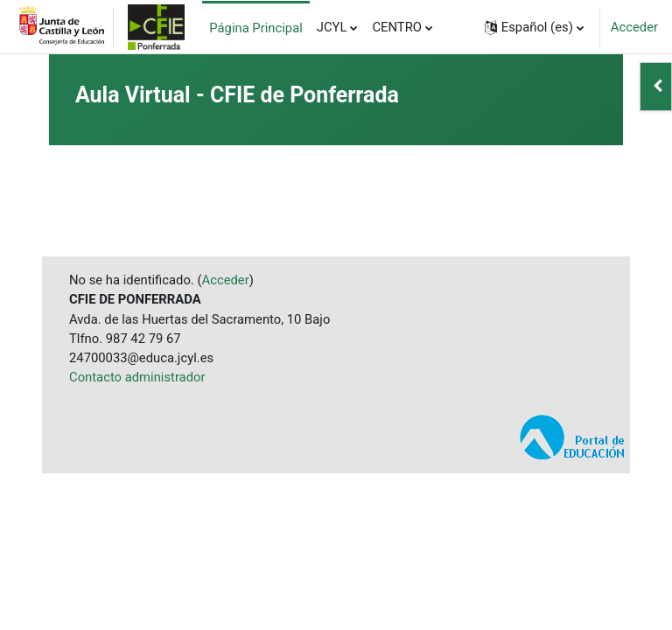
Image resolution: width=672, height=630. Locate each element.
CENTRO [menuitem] (397, 27)
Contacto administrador (137, 377)
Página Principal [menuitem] (256, 28)
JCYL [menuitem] (332, 27)
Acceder (634, 27)
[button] (534, 27)
